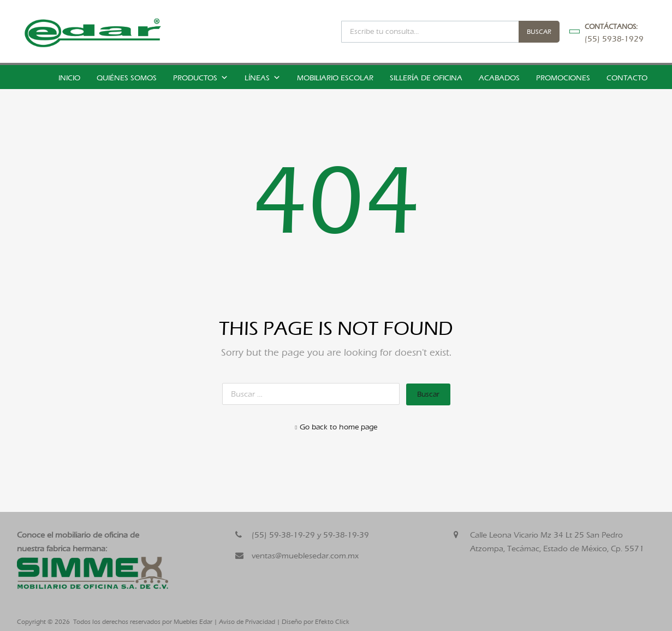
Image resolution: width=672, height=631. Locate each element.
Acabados (499, 78)
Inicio (69, 78)
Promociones (563, 78)
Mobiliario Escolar (335, 78)
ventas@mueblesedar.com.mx (305, 556)
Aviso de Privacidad (247, 622)
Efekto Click (332, 622)
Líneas (263, 78)
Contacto (627, 78)
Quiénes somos (127, 78)
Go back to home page (336, 427)
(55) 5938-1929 (611, 39)
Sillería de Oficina (426, 78)
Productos (201, 78)
